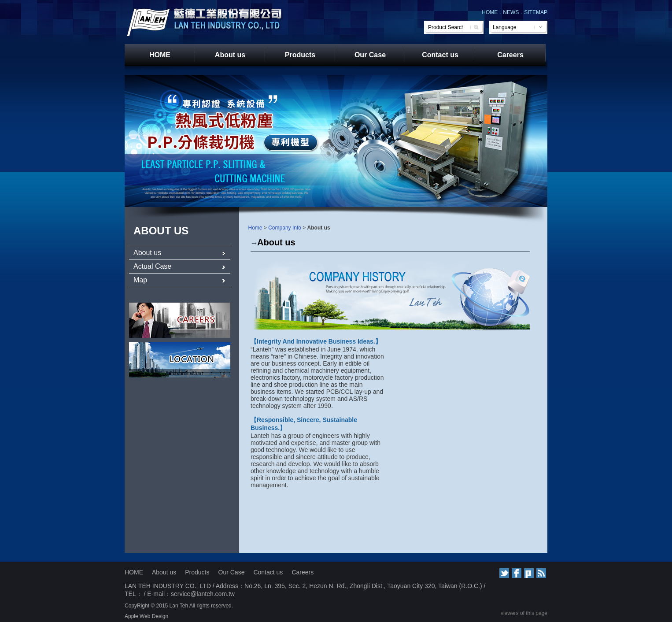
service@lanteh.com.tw (203, 594)
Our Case (370, 55)
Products (300, 55)
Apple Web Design (146, 616)
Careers (510, 55)
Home (255, 228)
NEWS (511, 12)
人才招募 (180, 320)
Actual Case (180, 266)
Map (180, 280)
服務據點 (180, 360)
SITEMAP (536, 12)
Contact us (440, 55)
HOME (490, 12)
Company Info (285, 228)
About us (230, 55)
